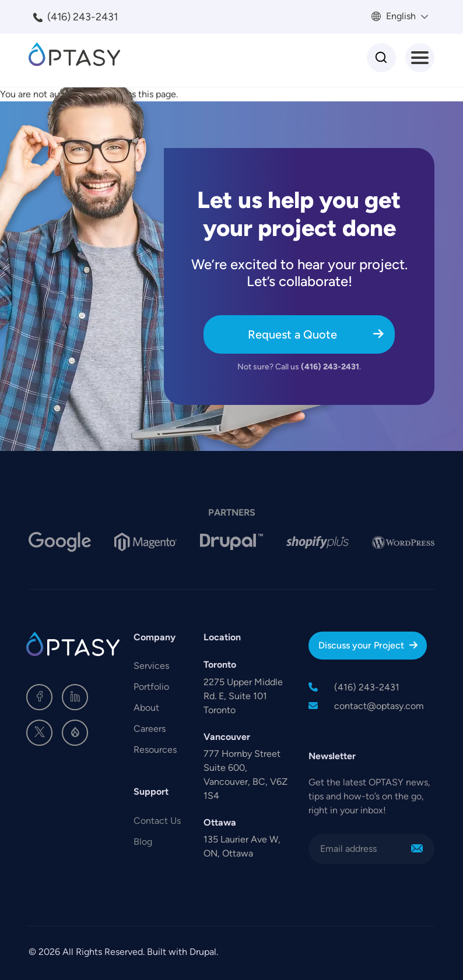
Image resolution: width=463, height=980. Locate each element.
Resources (155, 750)
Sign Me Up (417, 849)
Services (151, 666)
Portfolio (151, 687)
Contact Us (157, 821)
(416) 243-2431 (83, 17)
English (400, 16)
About (146, 708)
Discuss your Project (361, 645)
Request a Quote (292, 334)
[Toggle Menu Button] (420, 58)
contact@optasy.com (379, 706)
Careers (150, 729)
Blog (143, 842)
